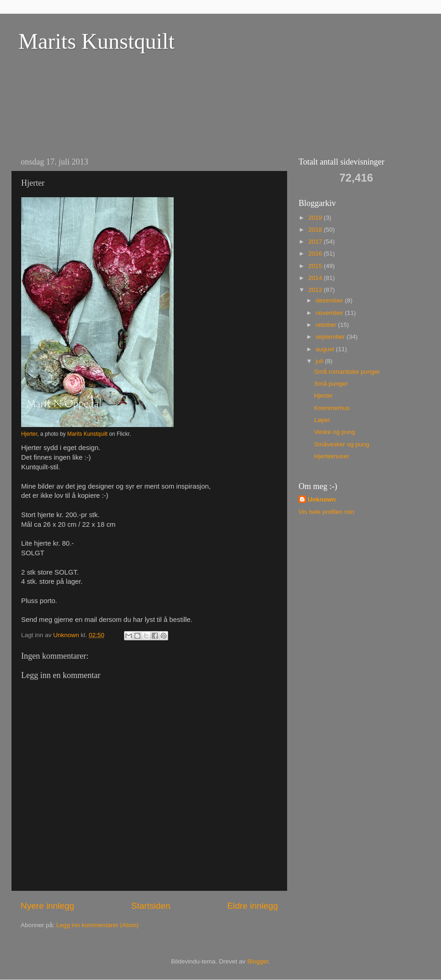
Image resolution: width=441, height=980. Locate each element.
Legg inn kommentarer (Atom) (97, 925)
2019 (316, 218)
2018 (316, 230)
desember (330, 300)
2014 (316, 278)
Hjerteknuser (332, 456)
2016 (316, 254)
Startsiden (151, 906)
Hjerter (29, 434)
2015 (316, 266)
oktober (327, 325)
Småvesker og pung (342, 444)
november (330, 313)
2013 (316, 290)
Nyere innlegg (48, 906)
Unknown (322, 499)
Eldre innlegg (253, 906)
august (326, 349)
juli (320, 361)
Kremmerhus (332, 408)
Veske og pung (335, 432)
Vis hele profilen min (326, 512)
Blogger (258, 961)
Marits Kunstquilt (96, 41)
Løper (322, 420)
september (331, 337)
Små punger (331, 384)
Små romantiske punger (347, 372)
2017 (316, 242)
